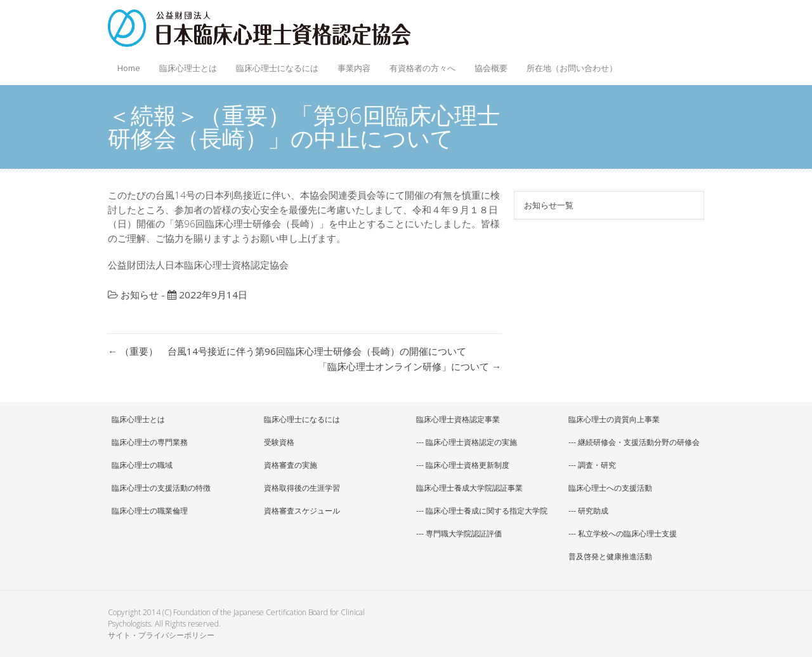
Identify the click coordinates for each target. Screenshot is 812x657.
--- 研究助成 (588, 511)
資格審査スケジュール (302, 511)
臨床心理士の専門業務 (150, 442)
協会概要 (488, 64)
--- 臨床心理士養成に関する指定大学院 (482, 511)
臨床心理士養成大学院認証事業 (469, 488)
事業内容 (351, 64)
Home (129, 68)
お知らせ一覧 (549, 205)
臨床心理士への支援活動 (610, 488)
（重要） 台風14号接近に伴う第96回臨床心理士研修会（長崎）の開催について (287, 351)
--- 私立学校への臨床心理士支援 (623, 534)
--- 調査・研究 (592, 465)
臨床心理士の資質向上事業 (614, 419)
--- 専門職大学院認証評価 (459, 534)
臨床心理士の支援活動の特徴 (161, 488)
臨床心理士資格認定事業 (458, 419)
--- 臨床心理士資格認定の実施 (467, 442)
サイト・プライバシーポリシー (161, 635)
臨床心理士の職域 (142, 465)
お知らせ (140, 295)
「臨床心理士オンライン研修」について (409, 366)
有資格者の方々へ (419, 64)
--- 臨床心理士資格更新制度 (463, 465)
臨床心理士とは (185, 64)
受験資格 (279, 442)
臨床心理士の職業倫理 (150, 511)
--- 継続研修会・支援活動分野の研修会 (634, 442)
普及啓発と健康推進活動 (610, 556)
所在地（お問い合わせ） (572, 68)
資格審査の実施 (291, 465)
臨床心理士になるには (274, 64)
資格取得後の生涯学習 (302, 488)
